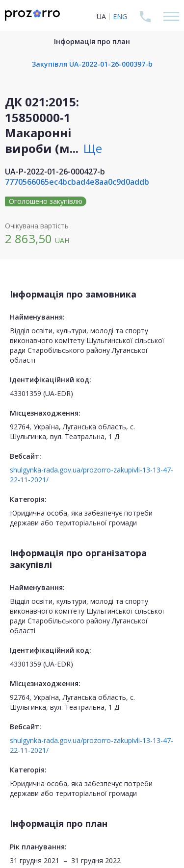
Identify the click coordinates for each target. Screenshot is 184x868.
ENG (120, 16)
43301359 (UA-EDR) (41, 393)
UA (101, 16)
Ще (93, 148)
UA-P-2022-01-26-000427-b (55, 172)
